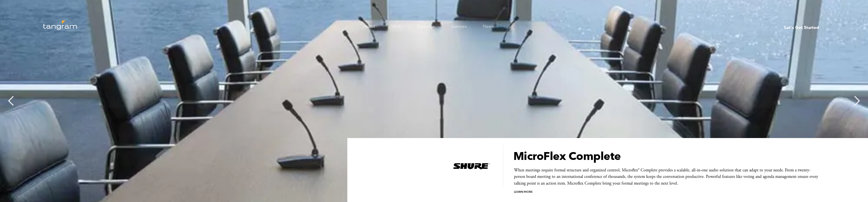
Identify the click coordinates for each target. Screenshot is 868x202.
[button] (11, 101)
